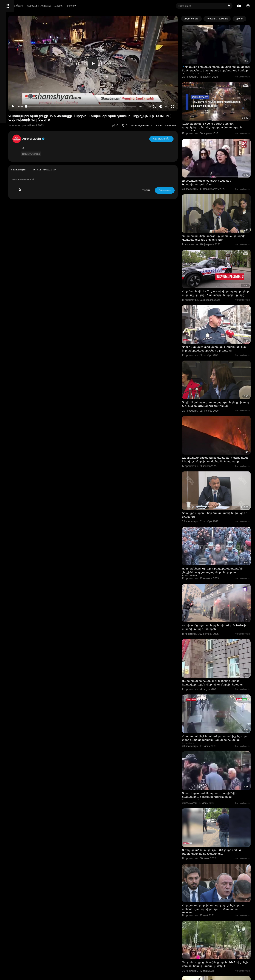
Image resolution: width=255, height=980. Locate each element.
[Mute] (174, 89)
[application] (121, 55)
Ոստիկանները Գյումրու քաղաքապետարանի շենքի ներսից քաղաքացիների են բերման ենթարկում (221, 506)
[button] (248, 6)
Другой (107, 6)
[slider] (109, 89)
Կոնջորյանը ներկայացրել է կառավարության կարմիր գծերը (217, 897)
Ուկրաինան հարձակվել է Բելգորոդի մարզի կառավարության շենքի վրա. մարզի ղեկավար (219, 603)
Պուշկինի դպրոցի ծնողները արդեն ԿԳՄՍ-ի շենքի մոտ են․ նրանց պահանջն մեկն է (222, 849)
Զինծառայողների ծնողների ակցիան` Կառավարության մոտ (220, 160)
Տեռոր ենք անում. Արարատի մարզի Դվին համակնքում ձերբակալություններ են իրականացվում (223, 702)
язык (23, 124)
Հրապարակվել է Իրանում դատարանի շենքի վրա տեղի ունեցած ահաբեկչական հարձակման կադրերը (223, 653)
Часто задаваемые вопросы (19, 108)
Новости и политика (87, 6)
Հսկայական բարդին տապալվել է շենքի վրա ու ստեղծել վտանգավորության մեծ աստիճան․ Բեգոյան (222, 800)
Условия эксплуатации (16, 112)
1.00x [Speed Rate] (162, 89)
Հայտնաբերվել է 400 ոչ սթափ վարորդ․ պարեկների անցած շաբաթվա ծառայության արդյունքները (221, 113)
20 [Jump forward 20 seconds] (168, 89)
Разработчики (12, 124)
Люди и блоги (63, 6)
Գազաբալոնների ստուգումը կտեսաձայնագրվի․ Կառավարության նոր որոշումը (223, 210)
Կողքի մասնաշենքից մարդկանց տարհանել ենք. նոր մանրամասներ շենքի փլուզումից (223, 309)
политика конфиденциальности (21, 116)
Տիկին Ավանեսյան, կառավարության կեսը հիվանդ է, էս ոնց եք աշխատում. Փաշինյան (220, 359)
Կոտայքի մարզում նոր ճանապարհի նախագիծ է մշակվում (219, 456)
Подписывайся (175, 121)
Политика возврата (15, 104)
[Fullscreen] (186, 89)
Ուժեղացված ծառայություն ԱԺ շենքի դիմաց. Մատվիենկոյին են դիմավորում (221, 750)
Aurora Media (78, 122)
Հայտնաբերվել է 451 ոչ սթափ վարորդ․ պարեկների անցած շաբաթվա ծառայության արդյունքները (221, 260)
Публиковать (178, 173)
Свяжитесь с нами (22, 120)
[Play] (57, 89)
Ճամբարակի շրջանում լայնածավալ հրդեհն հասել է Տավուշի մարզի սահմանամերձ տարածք (219, 408)
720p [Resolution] (180, 89)
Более (120, 6)
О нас (8, 120)
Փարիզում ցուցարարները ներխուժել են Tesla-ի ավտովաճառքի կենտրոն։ (222, 553)
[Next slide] (246, 19)
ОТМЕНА (159, 173)
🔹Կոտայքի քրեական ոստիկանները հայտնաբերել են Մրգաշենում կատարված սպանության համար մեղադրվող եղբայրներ (220, 65)
